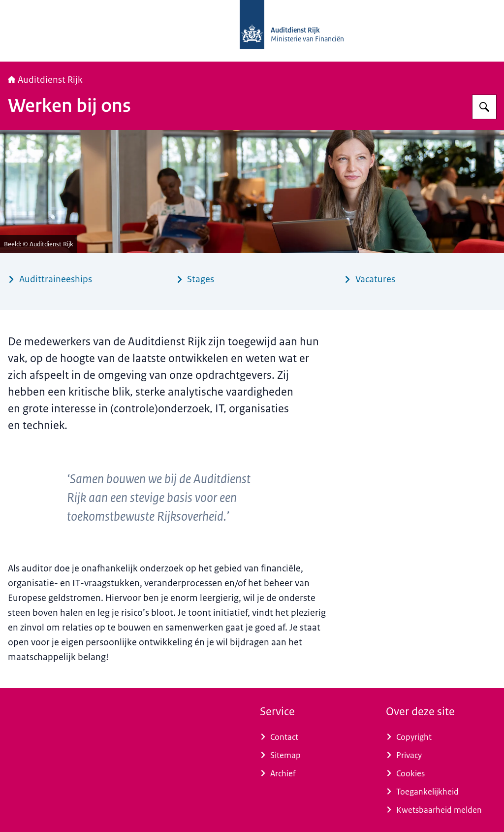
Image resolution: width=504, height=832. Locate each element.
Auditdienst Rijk (45, 80)
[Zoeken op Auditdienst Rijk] (484, 107)
